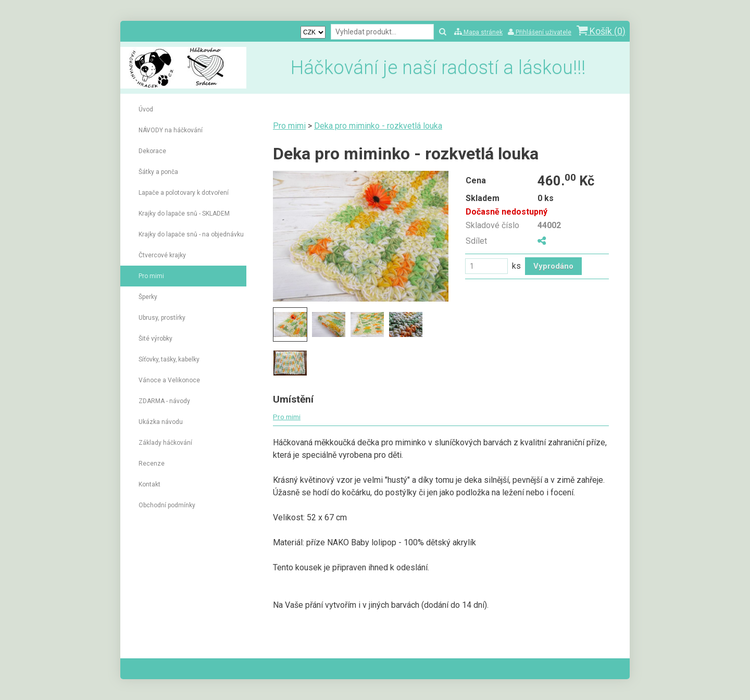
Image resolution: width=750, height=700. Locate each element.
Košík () (601, 31)
